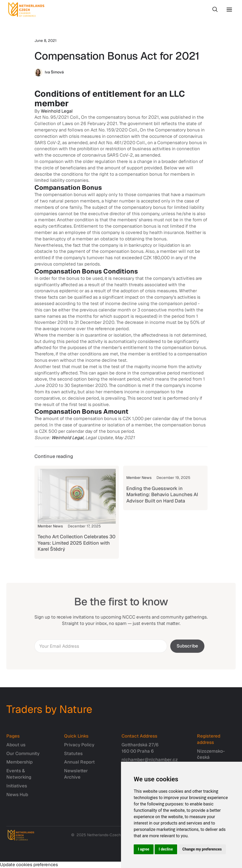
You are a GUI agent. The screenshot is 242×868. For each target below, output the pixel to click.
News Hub (17, 797)
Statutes (73, 756)
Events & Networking (19, 777)
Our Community (23, 756)
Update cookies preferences (29, 865)
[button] (229, 10)
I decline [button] (166, 849)
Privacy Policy (79, 747)
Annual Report (79, 765)
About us (16, 747)
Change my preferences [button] (202, 849)
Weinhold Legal (57, 111)
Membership (19, 765)
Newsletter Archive (76, 777)
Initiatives (17, 788)
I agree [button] (144, 849)
